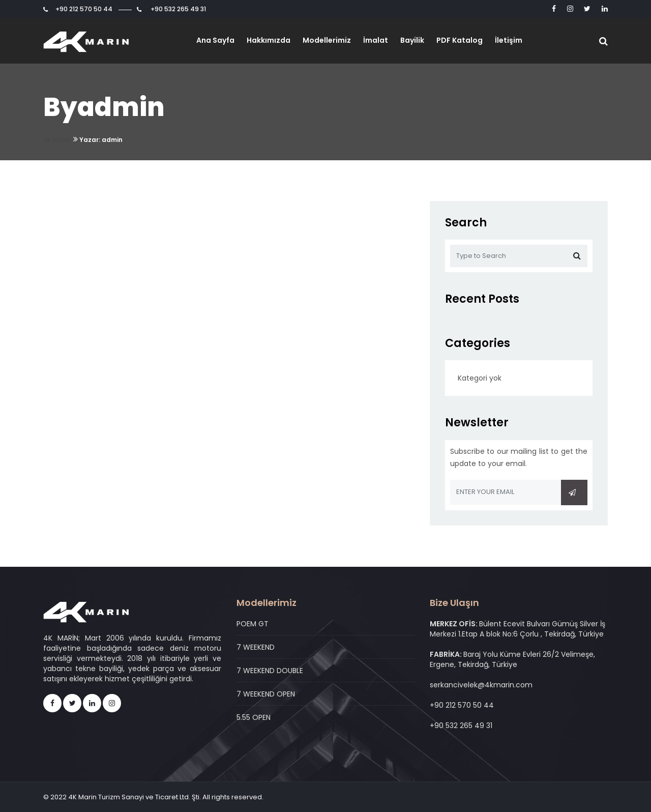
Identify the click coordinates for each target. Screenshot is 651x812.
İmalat (376, 40)
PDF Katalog (460, 40)
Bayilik (412, 40)
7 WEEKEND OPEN (266, 694)
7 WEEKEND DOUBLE (270, 671)
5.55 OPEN (254, 717)
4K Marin (56, 140)
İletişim (509, 40)
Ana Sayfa (215, 40)
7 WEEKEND (256, 647)
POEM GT (253, 624)
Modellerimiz (327, 40)
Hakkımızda (269, 40)
